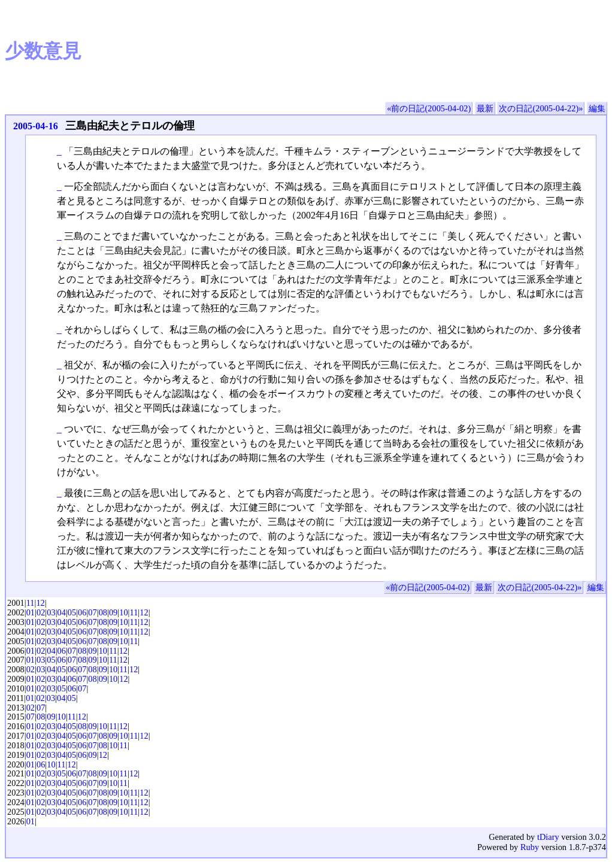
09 (113, 612)
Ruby (530, 847)
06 (82, 612)
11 (31, 603)
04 (62, 612)
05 (72, 612)
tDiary (548, 837)
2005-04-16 (36, 126)
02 (41, 612)
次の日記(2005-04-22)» (541, 108)
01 (31, 612)
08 (103, 612)
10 (123, 612)
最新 (485, 108)
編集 (597, 108)
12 (40, 603)
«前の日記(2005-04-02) (429, 108)
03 (51, 612)
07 (92, 612)
